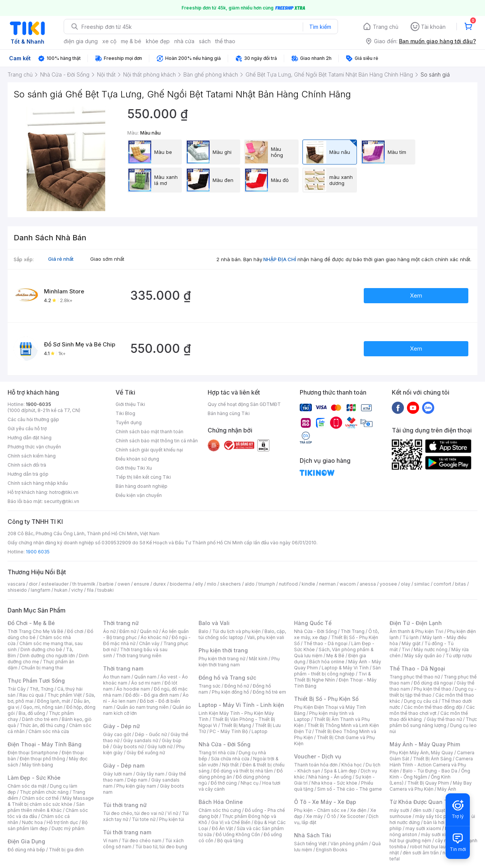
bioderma (181, 584)
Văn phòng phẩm (349, 844)
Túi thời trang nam (127, 832)
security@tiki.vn (62, 501)
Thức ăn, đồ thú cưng (42, 725)
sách (205, 41)
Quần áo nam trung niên (142, 707)
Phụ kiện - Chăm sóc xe (320, 810)
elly (199, 584)
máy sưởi (399, 810)
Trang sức (210, 686)
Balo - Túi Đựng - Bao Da (430, 771)
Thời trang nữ (121, 623)
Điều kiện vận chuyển (139, 495)
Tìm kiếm (320, 27)
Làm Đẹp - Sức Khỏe (34, 778)
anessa (368, 584)
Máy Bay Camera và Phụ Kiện (431, 786)
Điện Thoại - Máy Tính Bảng (45, 744)
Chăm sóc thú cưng (220, 810)
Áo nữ (109, 631)
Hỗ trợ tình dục (62, 822)
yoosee (388, 584)
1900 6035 (38, 552)
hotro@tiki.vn (64, 492)
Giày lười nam (118, 774)
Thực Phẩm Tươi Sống (36, 681)
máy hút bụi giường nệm (430, 837)
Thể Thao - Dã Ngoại (417, 668)
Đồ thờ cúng (224, 783)
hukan (61, 590)
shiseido (17, 590)
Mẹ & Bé (335, 656)
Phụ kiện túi (172, 819)
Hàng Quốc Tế (313, 623)
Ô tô (331, 816)
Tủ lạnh (411, 637)
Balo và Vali (214, 623)
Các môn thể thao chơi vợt (432, 710)
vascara (16, 584)
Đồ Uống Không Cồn (238, 834)
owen (124, 584)
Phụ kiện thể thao (433, 689)
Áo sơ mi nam (146, 683)
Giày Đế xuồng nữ (146, 753)
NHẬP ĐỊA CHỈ (280, 259)
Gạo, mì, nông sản (43, 707)
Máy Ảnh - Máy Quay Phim (425, 744)
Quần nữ (149, 631)
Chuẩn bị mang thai (42, 668)
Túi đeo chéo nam (142, 841)
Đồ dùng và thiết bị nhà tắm (243, 771)
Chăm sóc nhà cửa (49, 731)
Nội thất (230, 765)
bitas (461, 584)
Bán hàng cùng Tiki (229, 413)
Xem (416, 295)
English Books (332, 850)
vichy (77, 590)
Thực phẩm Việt (65, 695)
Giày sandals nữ (141, 740)
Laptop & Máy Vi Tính (345, 668)
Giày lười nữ (160, 747)
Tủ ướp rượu (459, 656)
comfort (442, 584)
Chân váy (149, 643)
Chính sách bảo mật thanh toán (149, 432)
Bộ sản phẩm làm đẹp (48, 825)
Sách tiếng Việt (310, 844)
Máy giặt (411, 643)
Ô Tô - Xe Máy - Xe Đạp (325, 802)
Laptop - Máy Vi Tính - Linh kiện (241, 705)
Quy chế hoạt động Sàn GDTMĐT (244, 404)
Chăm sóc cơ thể (40, 798)
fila (90, 590)
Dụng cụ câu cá (421, 701)
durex (160, 584)
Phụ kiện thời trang (223, 650)
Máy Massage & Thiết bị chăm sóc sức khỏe (51, 801)
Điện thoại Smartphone (33, 753)
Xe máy (314, 816)
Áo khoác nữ (154, 637)
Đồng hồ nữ (237, 686)
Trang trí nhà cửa (217, 753)
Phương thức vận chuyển (34, 447)
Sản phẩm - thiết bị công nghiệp (337, 671)
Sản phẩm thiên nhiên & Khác (46, 807)
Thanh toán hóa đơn (316, 765)
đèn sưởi (422, 810)
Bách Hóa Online (221, 802)
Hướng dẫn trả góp (28, 474)
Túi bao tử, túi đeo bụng (161, 847)
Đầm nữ (128, 631)
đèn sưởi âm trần (421, 853)
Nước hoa (32, 822)
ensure (142, 584)
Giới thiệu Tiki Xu (134, 468)
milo (212, 584)
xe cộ (109, 41)
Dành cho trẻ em (40, 719)
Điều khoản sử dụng (137, 459)
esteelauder (55, 584)
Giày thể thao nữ (444, 719)
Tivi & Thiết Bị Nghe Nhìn (332, 677)
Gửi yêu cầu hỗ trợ (27, 429)
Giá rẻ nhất (61, 259)
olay (406, 584)
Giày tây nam (150, 774)
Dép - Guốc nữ (151, 734)
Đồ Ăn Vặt (222, 828)
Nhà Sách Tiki (313, 835)
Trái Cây (17, 689)
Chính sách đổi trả (27, 465)
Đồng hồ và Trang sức (227, 678)
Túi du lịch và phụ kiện (236, 631)
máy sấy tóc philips (437, 816)
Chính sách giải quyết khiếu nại (149, 450)
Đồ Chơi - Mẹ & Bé (31, 623)
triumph (267, 584)
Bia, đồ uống (32, 713)
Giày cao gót (117, 734)
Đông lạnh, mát (54, 701)
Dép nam (137, 780)
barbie (106, 584)
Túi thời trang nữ (125, 805)
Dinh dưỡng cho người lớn (47, 656)
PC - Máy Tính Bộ (229, 731)
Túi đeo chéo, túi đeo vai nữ (133, 813)
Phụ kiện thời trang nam (239, 662)
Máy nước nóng (431, 649)
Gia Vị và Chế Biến (231, 822)
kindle (308, 584)
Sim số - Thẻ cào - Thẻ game (350, 789)
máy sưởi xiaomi (439, 834)
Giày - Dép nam (124, 765)
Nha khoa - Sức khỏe (334, 783)
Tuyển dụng (129, 422)
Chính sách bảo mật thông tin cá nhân (157, 441)
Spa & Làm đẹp (340, 771)
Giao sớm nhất (107, 259)
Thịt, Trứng (41, 689)
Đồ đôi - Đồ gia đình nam (152, 695)
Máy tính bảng (38, 765)
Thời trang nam (123, 668)
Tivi (406, 649)
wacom (348, 584)
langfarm (41, 590)
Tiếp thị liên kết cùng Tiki (143, 477)
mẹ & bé (131, 41)
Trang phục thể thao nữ (415, 677)
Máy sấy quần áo (423, 656)
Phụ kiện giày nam (136, 786)
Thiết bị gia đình (66, 850)
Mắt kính (258, 659)
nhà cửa (184, 41)
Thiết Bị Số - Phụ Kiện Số (326, 699)
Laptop (260, 731)
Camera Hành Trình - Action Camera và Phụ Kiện (431, 765)
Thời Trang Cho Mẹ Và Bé (35, 631)
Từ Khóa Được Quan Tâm (422, 802)
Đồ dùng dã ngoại (433, 683)
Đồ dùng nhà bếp (26, 850)
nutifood (288, 584)
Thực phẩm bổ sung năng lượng (433, 722)
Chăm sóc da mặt (27, 786)
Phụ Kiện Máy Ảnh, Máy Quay (421, 753)
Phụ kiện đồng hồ (230, 692)
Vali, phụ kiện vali (266, 637)
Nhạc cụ (250, 783)
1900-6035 (38, 404)
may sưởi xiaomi (423, 828)
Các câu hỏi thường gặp (33, 419)
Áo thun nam (117, 677)
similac (422, 584)
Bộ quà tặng (230, 841)
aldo (250, 584)
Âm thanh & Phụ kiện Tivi (416, 631)
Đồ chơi (75, 631)
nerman (327, 584)
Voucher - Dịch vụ (318, 756)
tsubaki (106, 590)
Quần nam (145, 677)
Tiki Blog (125, 413)
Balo (203, 631)
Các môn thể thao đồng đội (433, 707)
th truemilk (84, 584)
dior (33, 584)
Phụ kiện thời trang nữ (222, 659)
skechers (231, 584)
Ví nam (110, 841)
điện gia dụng (81, 41)
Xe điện (358, 810)
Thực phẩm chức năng (44, 792)
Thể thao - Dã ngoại (325, 643)
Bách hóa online (327, 662)
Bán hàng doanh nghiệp (142, 486)
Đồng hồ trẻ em (269, 692)
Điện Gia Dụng (26, 841)
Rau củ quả (31, 695)
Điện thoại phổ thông (42, 759)
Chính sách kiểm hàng (32, 456)
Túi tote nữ (144, 819)
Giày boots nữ (128, 747)
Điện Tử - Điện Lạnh (416, 623)
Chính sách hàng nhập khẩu (38, 483)
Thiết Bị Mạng (236, 725)
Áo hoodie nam (133, 689)
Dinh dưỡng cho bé (41, 649)
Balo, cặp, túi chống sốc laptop (242, 634)
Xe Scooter (352, 816)
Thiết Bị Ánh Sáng (432, 759)
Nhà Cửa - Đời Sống (225, 744)
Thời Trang (353, 631)
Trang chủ (386, 27)
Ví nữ (173, 813)
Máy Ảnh (447, 789)
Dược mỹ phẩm (68, 828)
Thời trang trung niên (139, 656)
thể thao (225, 41)
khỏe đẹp (158, 41)
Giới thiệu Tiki (130, 404)
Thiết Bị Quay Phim (428, 783)
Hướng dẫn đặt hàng (30, 438)
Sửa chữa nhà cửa (230, 759)
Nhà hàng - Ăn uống (330, 777)
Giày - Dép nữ (121, 726)
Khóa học (352, 765)
